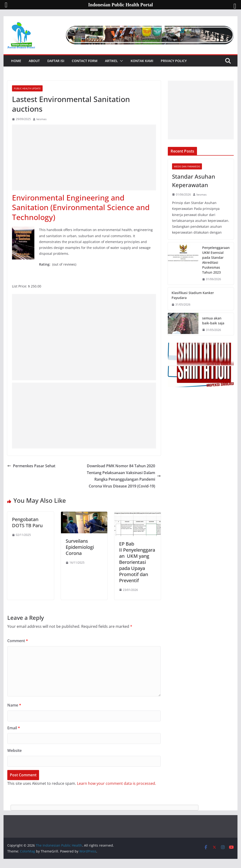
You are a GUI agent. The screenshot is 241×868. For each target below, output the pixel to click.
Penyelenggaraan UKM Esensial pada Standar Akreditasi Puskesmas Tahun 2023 (216, 260)
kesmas (42, 119)
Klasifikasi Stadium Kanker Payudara (193, 295)
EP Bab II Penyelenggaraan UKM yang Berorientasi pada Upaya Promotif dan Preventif (137, 562)
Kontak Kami (142, 61)
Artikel (111, 61)
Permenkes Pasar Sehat (31, 466)
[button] (120, 61)
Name (14, 705)
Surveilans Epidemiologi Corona (80, 547)
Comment (18, 641)
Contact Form (85, 61)
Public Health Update (27, 88)
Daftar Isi (56, 61)
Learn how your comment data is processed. (116, 783)
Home (16, 61)
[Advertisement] (84, 157)
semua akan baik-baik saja (213, 321)
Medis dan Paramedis (187, 166)
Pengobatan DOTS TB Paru (27, 522)
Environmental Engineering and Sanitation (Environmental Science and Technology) (81, 207)
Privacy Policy (174, 61)
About (34, 61)
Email (14, 728)
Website (14, 750)
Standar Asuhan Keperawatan (194, 181)
